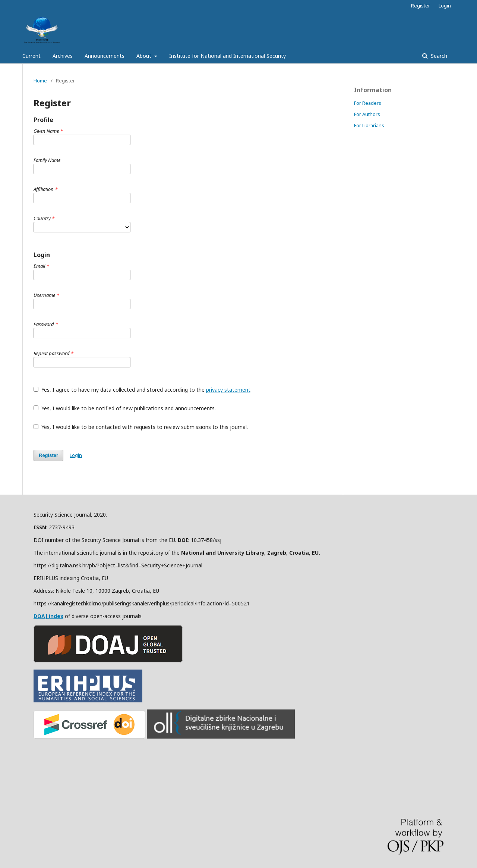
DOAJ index (48, 616)
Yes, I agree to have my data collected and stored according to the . (143, 390)
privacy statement (228, 390)
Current (31, 56)
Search (438, 56)
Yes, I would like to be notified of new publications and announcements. (125, 408)
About (145, 56)
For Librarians (369, 125)
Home (40, 81)
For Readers (368, 103)
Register (421, 6)
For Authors (367, 114)
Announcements (105, 56)
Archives (63, 56)
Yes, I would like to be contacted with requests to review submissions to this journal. (141, 427)
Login (445, 6)
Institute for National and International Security (228, 56)
